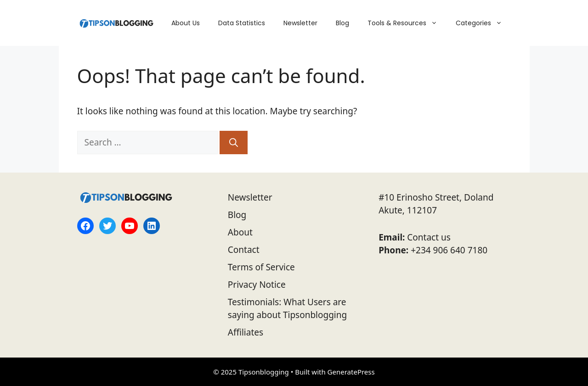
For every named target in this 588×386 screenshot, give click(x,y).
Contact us (429, 237)
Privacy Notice (257, 285)
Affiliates (246, 332)
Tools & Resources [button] (407, 23)
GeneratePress (351, 372)
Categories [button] (483, 23)
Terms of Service (261, 267)
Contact (244, 250)
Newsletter (300, 23)
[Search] (234, 143)
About (240, 232)
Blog (342, 23)
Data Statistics (242, 23)
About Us (186, 23)
